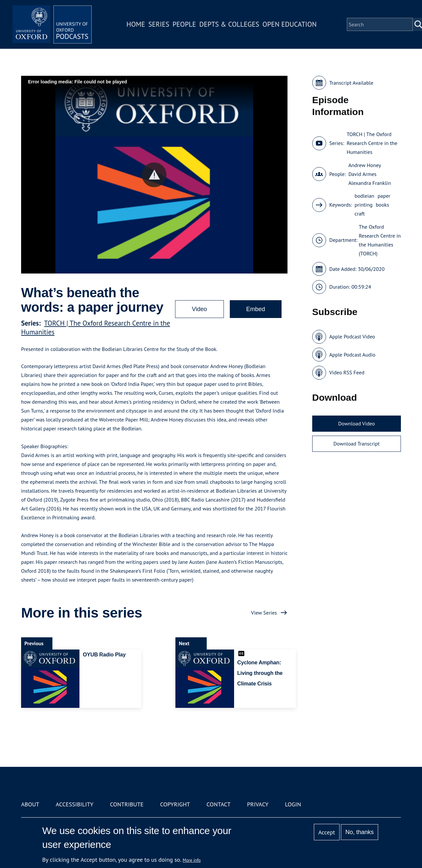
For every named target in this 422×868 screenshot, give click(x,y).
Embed (256, 309)
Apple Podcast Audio (352, 355)
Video (199, 309)
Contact (218, 804)
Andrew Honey (365, 165)
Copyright (175, 804)
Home (136, 24)
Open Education (289, 24)
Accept (327, 832)
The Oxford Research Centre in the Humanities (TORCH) (380, 240)
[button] (154, 175)
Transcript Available (351, 83)
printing (364, 205)
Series (159, 24)
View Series (264, 613)
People (184, 24)
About (30, 804)
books (382, 205)
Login (293, 804)
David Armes (362, 174)
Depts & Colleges (229, 24)
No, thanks (359, 832)
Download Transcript (356, 444)
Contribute (127, 804)
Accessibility (75, 804)
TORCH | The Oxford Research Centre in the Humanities (372, 143)
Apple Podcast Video (352, 336)
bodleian (365, 196)
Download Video (357, 423)
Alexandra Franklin (370, 183)
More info (192, 860)
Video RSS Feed (347, 372)
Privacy (258, 804)
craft (360, 214)
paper (384, 196)
